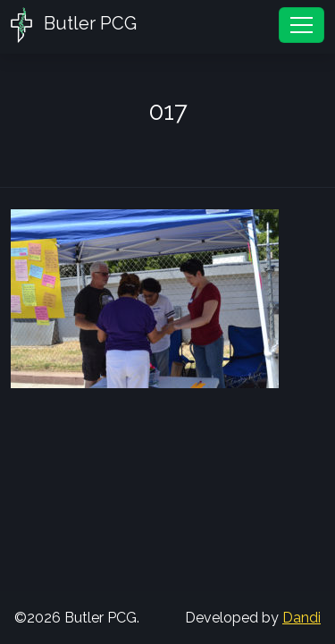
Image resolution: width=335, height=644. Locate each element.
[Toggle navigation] (301, 25)
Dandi (301, 618)
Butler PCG (74, 25)
